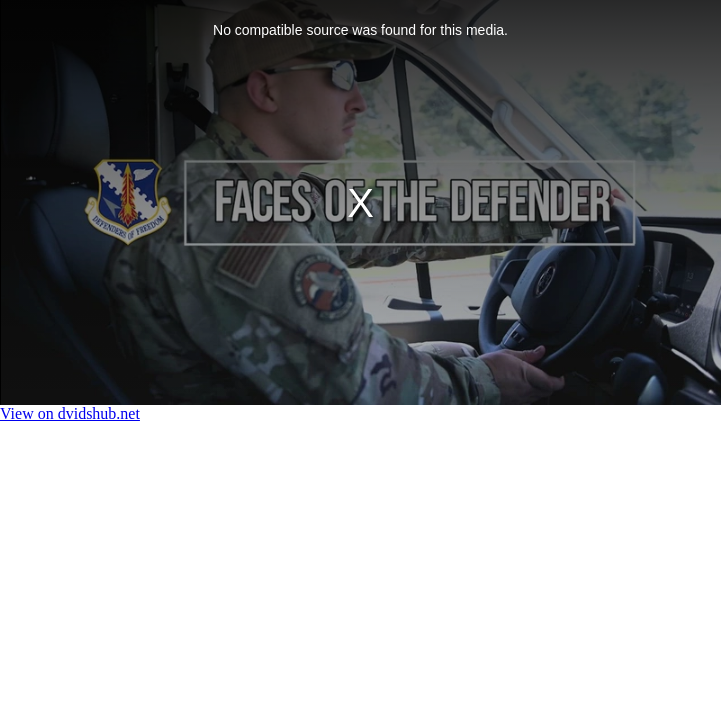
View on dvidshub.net (70, 413)
